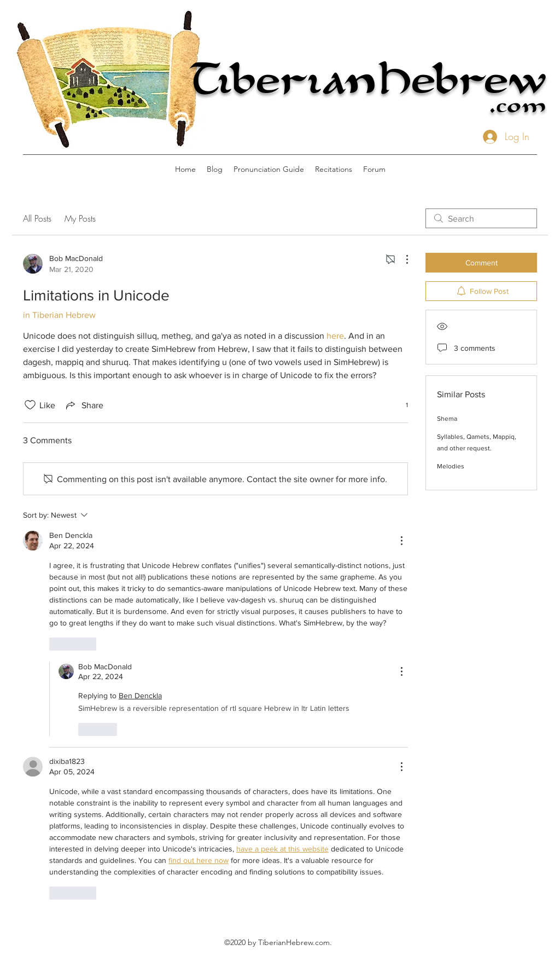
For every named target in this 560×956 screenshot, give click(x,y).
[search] (481, 218)
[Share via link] (84, 405)
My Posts (80, 218)
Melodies (451, 466)
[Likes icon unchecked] (30, 405)
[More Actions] (401, 259)
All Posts (37, 218)
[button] (269, 169)
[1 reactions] (401, 405)
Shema (447, 419)
